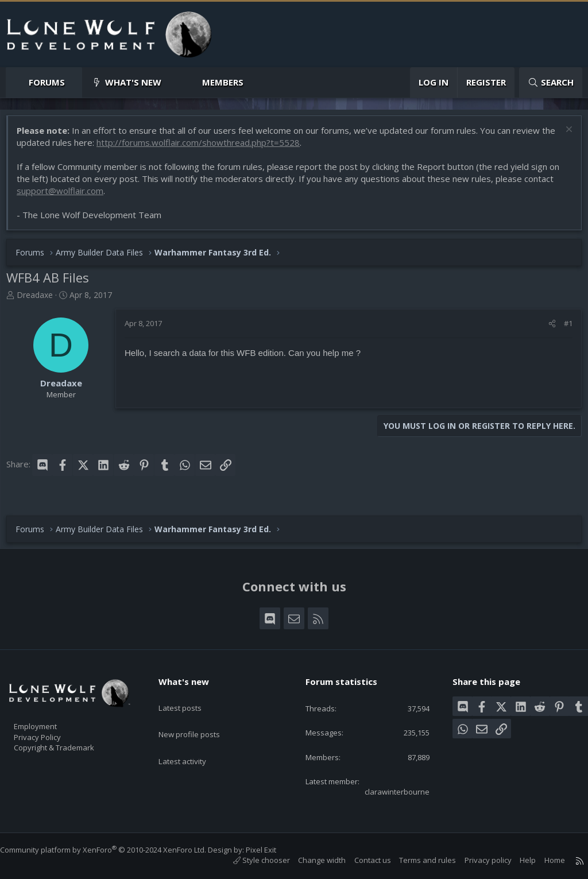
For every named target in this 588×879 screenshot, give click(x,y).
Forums (47, 82)
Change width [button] (310, 861)
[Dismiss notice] (562, 136)
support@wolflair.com (66, 196)
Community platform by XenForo (115, 850)
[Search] (551, 82)
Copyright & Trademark (72, 742)
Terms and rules (416, 861)
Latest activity (192, 739)
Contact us (361, 861)
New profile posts (200, 717)
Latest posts (190, 694)
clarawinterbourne (388, 791)
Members (223, 82)
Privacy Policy (52, 730)
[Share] (546, 329)
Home (543, 861)
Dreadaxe (40, 301)
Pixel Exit (272, 850)
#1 (562, 329)
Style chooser (250, 861)
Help (516, 861)
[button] (74, 82)
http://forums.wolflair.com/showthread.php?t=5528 (219, 148)
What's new (133, 82)
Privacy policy (477, 861)
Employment (50, 718)
